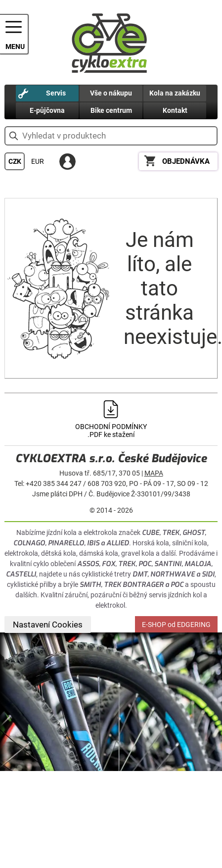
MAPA (154, 473)
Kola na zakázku (175, 93)
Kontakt (175, 110)
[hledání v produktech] (111, 136)
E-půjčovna (47, 110)
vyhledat (14, 136)
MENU (15, 47)
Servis (56, 93)
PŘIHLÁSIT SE (68, 162)
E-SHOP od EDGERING (176, 625)
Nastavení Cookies (48, 625)
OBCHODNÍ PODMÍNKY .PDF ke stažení (111, 431)
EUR (38, 161)
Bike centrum (111, 110)
